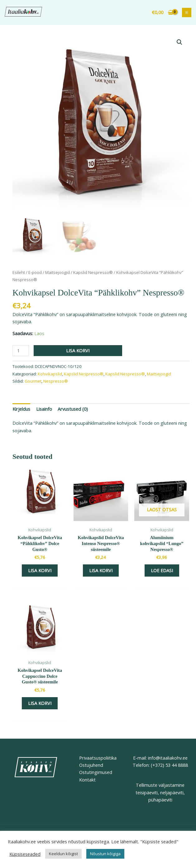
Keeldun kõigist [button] (63, 854)
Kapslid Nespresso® (93, 272)
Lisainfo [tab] (44, 409)
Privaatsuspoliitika (98, 758)
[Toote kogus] (21, 351)
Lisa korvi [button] (40, 570)
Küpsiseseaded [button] (25, 854)
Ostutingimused (96, 772)
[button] (179, 42)
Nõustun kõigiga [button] (105, 854)
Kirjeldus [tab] (21, 409)
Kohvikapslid (50, 374)
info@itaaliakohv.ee (167, 758)
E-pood (35, 272)
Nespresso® (56, 381)
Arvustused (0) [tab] (73, 409)
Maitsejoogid (57, 272)
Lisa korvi (78, 350)
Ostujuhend (91, 765)
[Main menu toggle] (187, 12)
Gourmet (33, 381)
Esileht (19, 272)
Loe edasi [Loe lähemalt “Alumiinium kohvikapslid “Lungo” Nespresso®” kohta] (162, 570)
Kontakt (87, 780)
